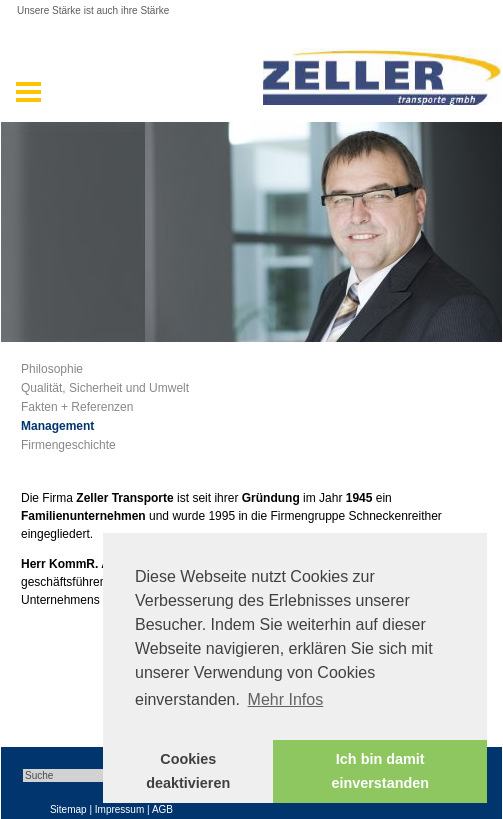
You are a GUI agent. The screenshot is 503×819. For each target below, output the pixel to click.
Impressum (119, 809)
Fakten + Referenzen (77, 407)
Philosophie (52, 369)
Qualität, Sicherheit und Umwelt (105, 388)
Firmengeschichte (68, 445)
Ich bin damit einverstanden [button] (380, 771)
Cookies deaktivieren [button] (188, 771)
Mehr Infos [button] (286, 699)
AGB (162, 809)
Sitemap (68, 809)
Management (57, 426)
